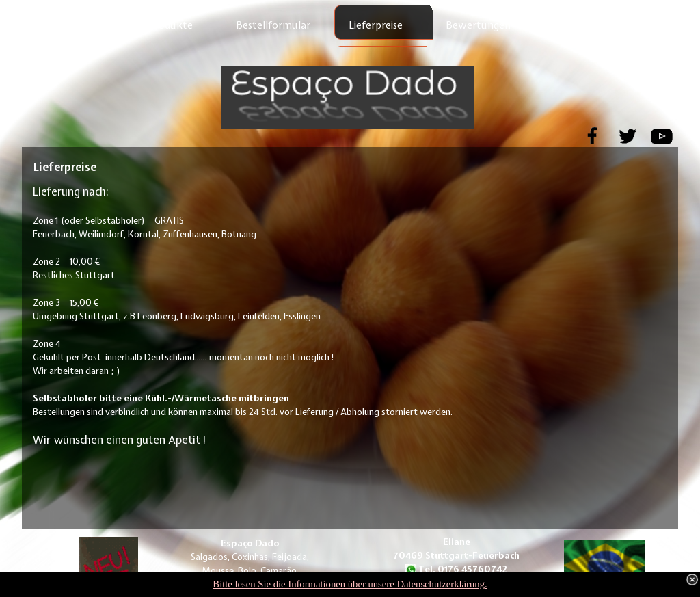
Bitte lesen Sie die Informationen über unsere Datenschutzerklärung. (350, 584)
